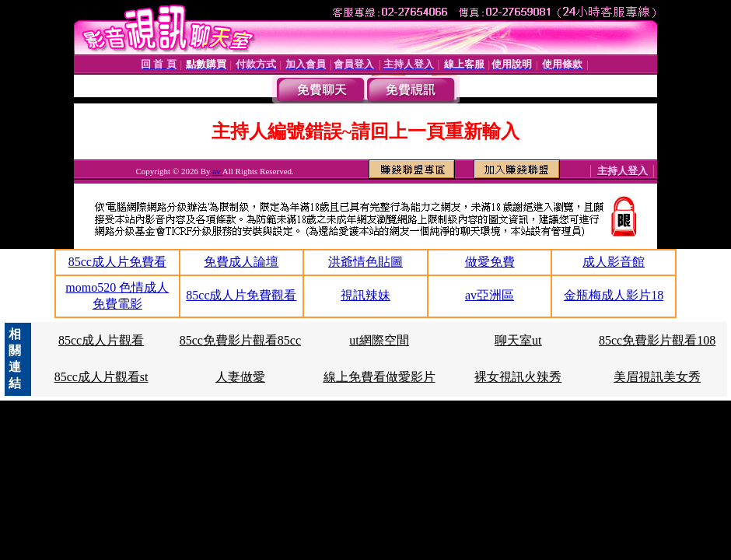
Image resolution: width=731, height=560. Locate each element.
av (217, 171)
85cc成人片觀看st (101, 377)
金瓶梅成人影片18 (614, 295)
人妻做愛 (240, 377)
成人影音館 (614, 262)
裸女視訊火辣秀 (518, 377)
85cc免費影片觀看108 (657, 340)
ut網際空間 (379, 340)
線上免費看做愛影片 (379, 377)
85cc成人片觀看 (101, 340)
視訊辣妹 (365, 295)
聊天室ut (518, 340)
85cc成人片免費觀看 (241, 295)
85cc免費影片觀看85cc (240, 340)
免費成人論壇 (241, 262)
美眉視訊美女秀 (657, 377)
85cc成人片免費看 (117, 262)
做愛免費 (490, 262)
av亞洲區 (490, 295)
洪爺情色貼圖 (365, 262)
